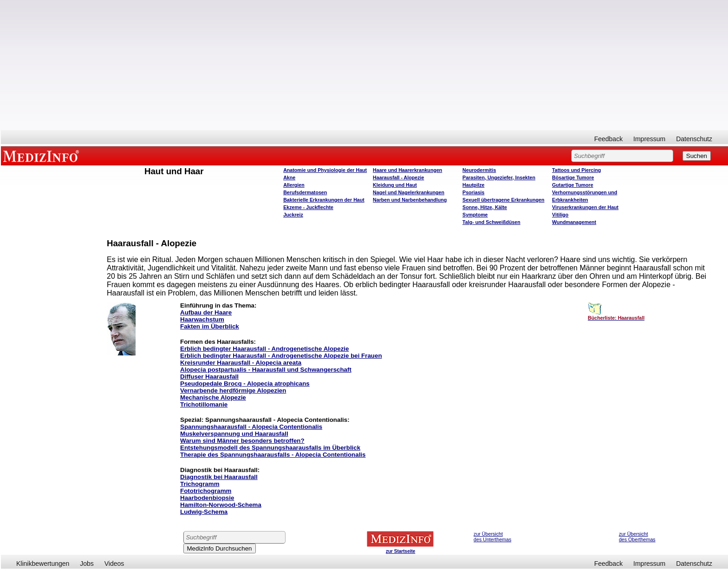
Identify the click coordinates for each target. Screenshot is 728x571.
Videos (114, 564)
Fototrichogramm (206, 491)
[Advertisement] (364, 65)
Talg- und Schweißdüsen (491, 222)
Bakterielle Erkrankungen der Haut (324, 200)
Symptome (475, 215)
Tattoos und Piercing (576, 170)
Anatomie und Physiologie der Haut (325, 170)
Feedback (608, 139)
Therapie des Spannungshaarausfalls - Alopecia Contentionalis (273, 455)
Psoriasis (473, 192)
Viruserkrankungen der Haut (585, 207)
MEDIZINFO (43, 156)
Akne (289, 177)
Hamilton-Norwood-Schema (221, 505)
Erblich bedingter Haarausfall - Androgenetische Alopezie (264, 349)
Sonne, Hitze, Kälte (485, 207)
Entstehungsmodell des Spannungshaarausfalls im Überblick (270, 448)
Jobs (87, 564)
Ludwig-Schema (204, 512)
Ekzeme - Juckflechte (308, 207)
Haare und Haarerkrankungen (407, 170)
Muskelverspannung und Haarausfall (234, 434)
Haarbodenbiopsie (207, 498)
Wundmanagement (574, 222)
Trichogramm (200, 484)
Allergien (294, 185)
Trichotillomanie (204, 404)
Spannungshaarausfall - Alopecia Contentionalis (251, 427)
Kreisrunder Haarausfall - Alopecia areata (241, 363)
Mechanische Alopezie (213, 397)
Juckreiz (293, 215)
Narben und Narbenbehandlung (410, 200)
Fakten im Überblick (210, 326)
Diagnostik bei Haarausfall (219, 477)
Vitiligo (560, 215)
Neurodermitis (479, 170)
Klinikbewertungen (43, 564)
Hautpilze (473, 185)
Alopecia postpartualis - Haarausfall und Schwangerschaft (266, 370)
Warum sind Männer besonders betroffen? (242, 441)
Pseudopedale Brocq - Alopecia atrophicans (245, 384)
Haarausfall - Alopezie (398, 177)
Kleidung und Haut (395, 185)
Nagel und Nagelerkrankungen (409, 192)
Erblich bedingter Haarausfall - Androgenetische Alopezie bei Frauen (281, 356)
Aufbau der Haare (206, 312)
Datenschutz (694, 139)
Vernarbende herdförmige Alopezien (233, 391)
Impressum (649, 139)
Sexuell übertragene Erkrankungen (503, 200)
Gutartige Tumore (573, 185)
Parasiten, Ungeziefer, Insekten (499, 177)
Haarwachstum (202, 319)
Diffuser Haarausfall (209, 377)
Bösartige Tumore (573, 177)
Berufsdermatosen (305, 192)
